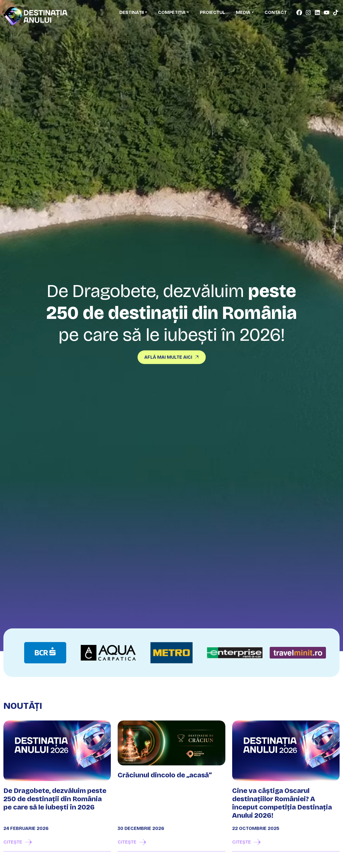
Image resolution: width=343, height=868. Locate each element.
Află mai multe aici (168, 357)
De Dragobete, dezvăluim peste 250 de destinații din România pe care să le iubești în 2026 (55, 799)
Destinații (132, 12)
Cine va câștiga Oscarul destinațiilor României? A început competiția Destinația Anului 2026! (282, 803)
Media (243, 12)
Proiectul (212, 12)
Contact (276, 12)
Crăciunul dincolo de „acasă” (165, 775)
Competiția (172, 12)
